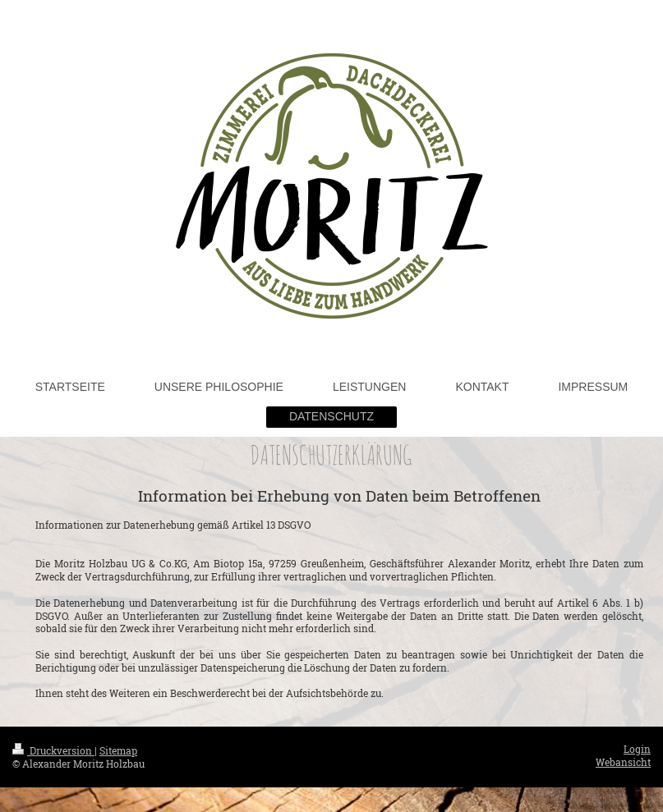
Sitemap (118, 751)
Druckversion (53, 751)
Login (637, 749)
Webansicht (623, 762)
